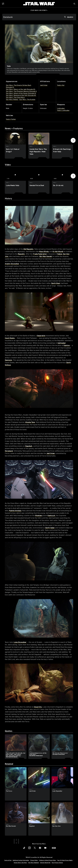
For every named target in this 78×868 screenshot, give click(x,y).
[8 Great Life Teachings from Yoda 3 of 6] (62, 139)
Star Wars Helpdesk (34, 862)
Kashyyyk (51, 515)
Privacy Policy (34, 860)
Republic (21, 254)
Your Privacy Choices (57, 862)
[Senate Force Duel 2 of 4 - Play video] (39, 175)
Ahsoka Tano (30, 422)
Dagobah (29, 446)
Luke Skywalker (20, 642)
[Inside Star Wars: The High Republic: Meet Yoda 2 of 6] (39, 139)
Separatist (41, 336)
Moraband (9, 451)
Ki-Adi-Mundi (58, 251)
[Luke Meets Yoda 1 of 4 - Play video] (15, 175)
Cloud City (38, 707)
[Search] (39, 17)
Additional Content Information (21, 860)
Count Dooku (10, 338)
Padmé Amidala (15, 510)
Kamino (67, 345)
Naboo (60, 254)
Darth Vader (50, 528)
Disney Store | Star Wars (20, 862)
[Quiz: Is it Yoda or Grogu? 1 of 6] (15, 139)
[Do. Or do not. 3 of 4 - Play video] (62, 175)
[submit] (74, 4)
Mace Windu (44, 251)
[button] (73, 141)
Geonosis (8, 360)
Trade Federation (40, 254)
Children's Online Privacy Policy (48, 860)
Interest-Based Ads (45, 862)
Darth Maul (56, 283)
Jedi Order (51, 453)
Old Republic (28, 249)
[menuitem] (3, 4)
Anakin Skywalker (12, 264)
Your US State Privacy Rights (65, 860)
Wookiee (38, 515)
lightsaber (62, 343)
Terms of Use (8, 860)
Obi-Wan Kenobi (46, 256)
